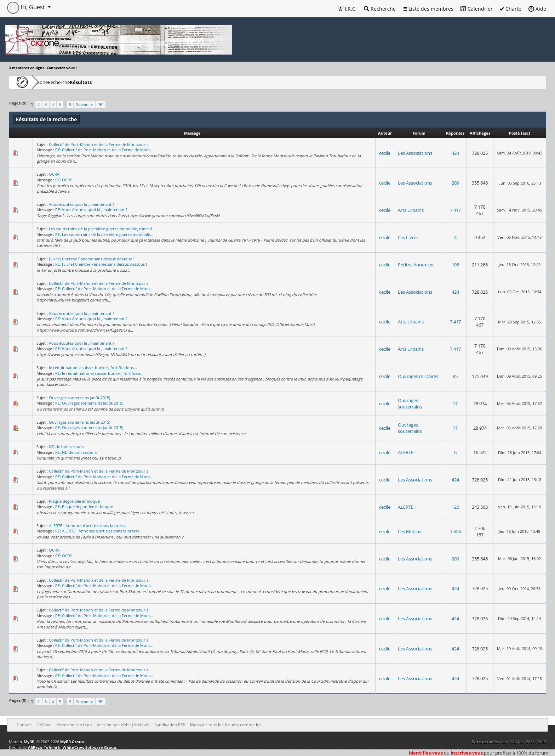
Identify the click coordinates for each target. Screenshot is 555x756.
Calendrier (477, 9)
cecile (385, 153)
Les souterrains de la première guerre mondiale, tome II (100, 229)
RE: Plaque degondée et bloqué (84, 506)
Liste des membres (428, 9)
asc (526, 133)
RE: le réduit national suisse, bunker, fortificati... (99, 373)
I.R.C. (347, 9)
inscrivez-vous (467, 753)
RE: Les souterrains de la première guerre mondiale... (104, 234)
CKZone (50, 82)
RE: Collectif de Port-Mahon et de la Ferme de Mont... (104, 150)
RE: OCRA (64, 180)
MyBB (29, 742)
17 (455, 404)
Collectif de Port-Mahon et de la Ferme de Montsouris (99, 144)
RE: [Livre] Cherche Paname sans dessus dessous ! (101, 264)
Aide (537, 9)
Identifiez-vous (426, 753)
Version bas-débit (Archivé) (123, 725)
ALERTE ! (407, 452)
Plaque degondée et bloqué (74, 501)
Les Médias (410, 531)
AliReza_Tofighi (42, 747)
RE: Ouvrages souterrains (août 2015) (89, 403)
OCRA (54, 174)
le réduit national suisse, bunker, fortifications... (93, 368)
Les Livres (408, 237)
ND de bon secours (66, 447)
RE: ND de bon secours (76, 452)
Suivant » (84, 104)
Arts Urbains (411, 210)
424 (455, 153)
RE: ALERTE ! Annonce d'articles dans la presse (97, 531)
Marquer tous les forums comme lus (226, 725)
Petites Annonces (416, 265)
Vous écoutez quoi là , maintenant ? (82, 204)
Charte (511, 9)
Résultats (116, 82)
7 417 (455, 210)
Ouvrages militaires (418, 376)
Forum (419, 133)
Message (192, 133)
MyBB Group (72, 742)
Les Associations (415, 153)
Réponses (455, 133)
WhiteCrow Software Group (89, 747)
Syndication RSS (170, 725)
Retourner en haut (74, 725)
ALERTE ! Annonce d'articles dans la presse (88, 526)
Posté (514, 133)
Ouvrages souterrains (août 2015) (79, 398)
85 (455, 376)
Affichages (480, 133)
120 (455, 507)
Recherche (380, 9)
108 (455, 265)
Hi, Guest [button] (27, 7)
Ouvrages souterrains (410, 404)
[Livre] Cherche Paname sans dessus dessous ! (91, 259)
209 (455, 183)
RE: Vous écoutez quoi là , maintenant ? (91, 210)
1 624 (455, 531)
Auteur (385, 133)
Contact (24, 725)
